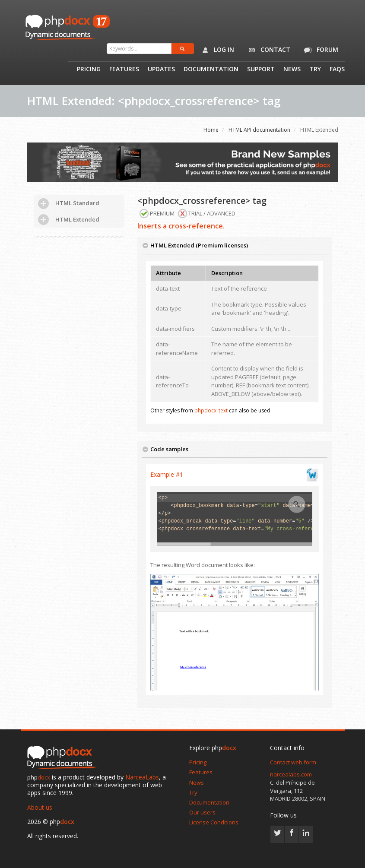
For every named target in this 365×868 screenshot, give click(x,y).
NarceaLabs (142, 777)
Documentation (211, 70)
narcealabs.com (291, 774)
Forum (320, 50)
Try (315, 70)
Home (211, 130)
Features (124, 70)
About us (40, 807)
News (292, 70)
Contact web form (293, 762)
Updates (161, 70)
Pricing (89, 70)
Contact (268, 50)
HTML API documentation (259, 130)
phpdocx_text (211, 410)
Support (261, 70)
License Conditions (214, 822)
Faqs (337, 70)
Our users (202, 812)
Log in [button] (216, 50)
